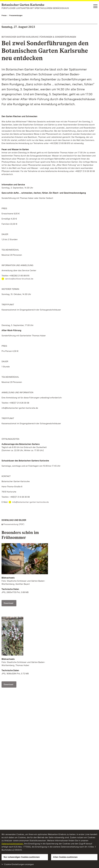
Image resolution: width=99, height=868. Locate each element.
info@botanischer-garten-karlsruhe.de (30, 502)
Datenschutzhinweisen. (13, 844)
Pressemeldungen (16, 16)
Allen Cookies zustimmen (65, 857)
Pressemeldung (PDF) (14, 524)
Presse (4, 16)
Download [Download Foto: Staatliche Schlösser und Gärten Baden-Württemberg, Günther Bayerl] (8, 603)
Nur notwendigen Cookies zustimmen (22, 857)
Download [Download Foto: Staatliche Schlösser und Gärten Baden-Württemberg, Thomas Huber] (8, 684)
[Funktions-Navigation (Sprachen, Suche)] (95, 6)
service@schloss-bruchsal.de (19, 279)
